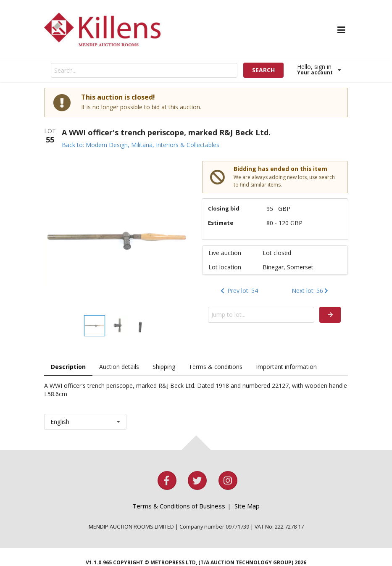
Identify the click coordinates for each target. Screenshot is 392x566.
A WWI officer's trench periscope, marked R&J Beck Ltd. (166, 132)
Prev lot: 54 (238, 291)
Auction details (119, 367)
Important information (286, 367)
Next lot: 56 (311, 291)
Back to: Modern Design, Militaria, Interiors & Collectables (141, 145)
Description (68, 367)
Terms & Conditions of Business (179, 506)
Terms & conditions (216, 367)
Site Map (247, 506)
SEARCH (263, 70)
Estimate (221, 223)
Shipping (164, 367)
